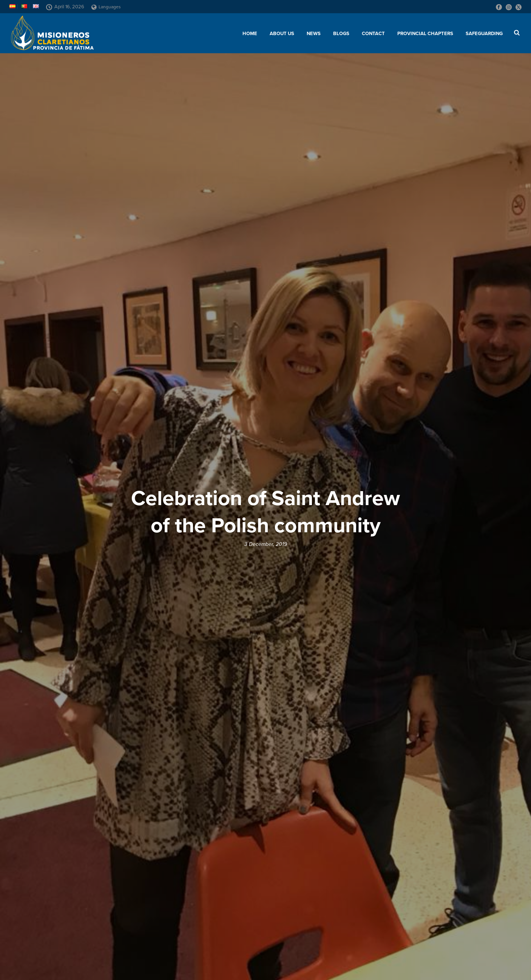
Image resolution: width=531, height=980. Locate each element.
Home (250, 34)
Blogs (341, 34)
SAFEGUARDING (484, 34)
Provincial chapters (425, 34)
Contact (373, 34)
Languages (106, 7)
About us (282, 34)
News (314, 34)
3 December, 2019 (266, 544)
